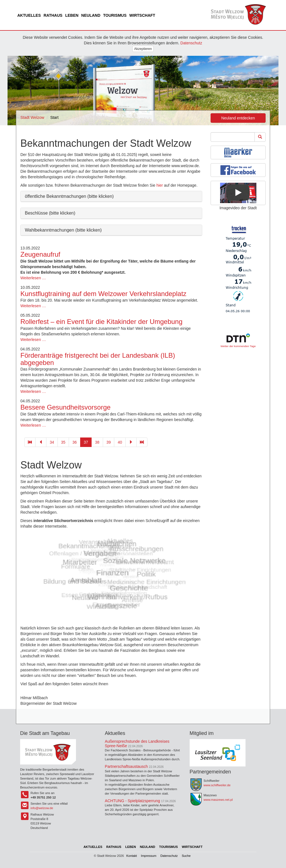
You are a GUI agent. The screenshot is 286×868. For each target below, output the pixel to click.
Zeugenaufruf (40, 254)
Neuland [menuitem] (91, 15)
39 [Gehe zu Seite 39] (109, 442)
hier (160, 185)
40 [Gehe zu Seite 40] (120, 442)
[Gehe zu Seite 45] (142, 442)
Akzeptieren (143, 49)
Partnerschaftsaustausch (126, 766)
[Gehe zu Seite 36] (41, 442)
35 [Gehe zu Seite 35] (63, 442)
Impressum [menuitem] (149, 856)
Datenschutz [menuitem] (169, 856)
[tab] (111, 197)
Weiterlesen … (33, 278)
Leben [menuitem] (72, 15)
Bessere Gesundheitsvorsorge (65, 407)
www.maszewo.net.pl (218, 800)
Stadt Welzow (32, 117)
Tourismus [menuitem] (115, 15)
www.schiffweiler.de (217, 785)
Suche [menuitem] (186, 856)
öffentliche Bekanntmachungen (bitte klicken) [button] (69, 196)
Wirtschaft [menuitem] (142, 15)
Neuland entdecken (238, 118)
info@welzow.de (42, 808)
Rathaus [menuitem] (53, 15)
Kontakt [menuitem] (132, 856)
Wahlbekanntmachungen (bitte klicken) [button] (63, 230)
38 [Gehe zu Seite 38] (97, 442)
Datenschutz (191, 43)
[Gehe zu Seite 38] (131, 442)
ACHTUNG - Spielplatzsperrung (132, 801)
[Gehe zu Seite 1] (30, 442)
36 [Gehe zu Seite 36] (75, 442)
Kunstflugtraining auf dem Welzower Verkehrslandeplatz (103, 294)
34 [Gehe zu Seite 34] (52, 442)
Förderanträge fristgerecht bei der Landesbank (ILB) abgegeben (98, 359)
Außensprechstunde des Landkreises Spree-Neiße (137, 743)
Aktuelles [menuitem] (29, 15)
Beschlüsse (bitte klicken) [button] (50, 213)
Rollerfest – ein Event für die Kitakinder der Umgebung (101, 322)
